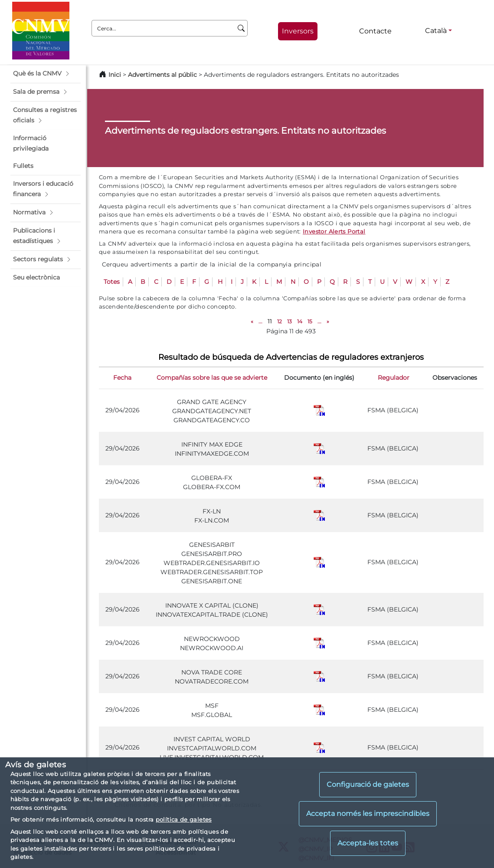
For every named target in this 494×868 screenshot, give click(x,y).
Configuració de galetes (368, 784)
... (260, 321)
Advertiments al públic (162, 75)
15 (310, 321)
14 (300, 321)
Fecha (122, 378)
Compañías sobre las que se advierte (212, 378)
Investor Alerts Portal (334, 231)
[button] (46, 74)
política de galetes (184, 819)
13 (290, 321)
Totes (112, 282)
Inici (115, 75)
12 (280, 321)
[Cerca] (241, 28)
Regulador (394, 378)
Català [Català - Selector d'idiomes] (436, 31)
